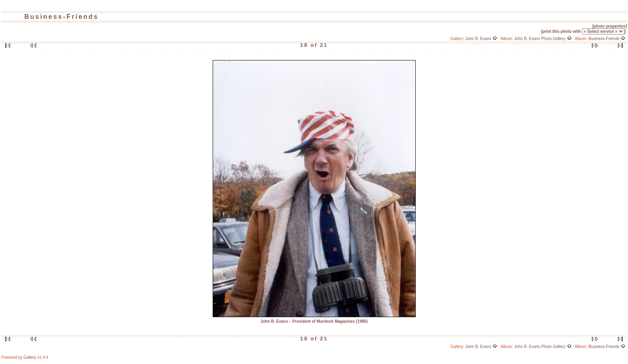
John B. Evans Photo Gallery (543, 39)
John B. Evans (481, 39)
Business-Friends (607, 39)
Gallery (30, 357)
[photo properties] (610, 26)
